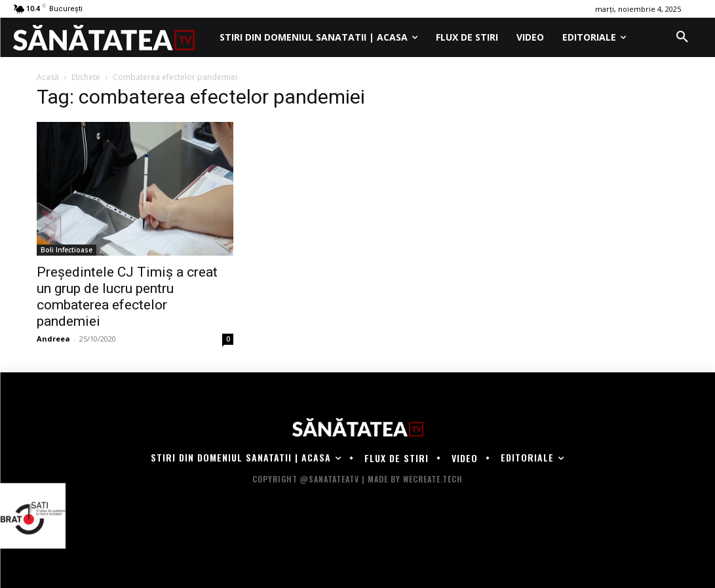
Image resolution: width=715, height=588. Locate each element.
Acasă (48, 77)
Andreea (53, 339)
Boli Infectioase (67, 250)
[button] (682, 37)
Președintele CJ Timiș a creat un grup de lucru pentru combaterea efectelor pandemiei (127, 297)
